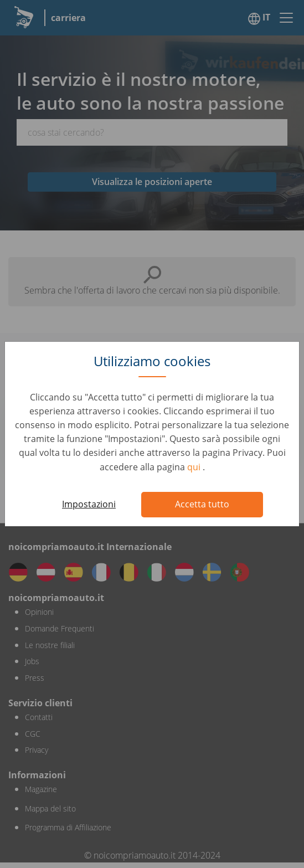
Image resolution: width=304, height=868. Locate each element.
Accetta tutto (202, 504)
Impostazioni (89, 504)
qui (195, 467)
